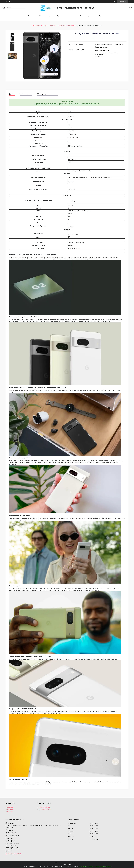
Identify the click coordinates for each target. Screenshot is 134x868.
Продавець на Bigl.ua (67, 865)
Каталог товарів (45, 16)
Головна (31, 16)
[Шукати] (4, 8)
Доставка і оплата (45, 809)
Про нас (60, 16)
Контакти (72, 16)
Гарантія (103, 16)
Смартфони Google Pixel (66, 25)
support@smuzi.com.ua (13, 853)
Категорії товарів (44, 807)
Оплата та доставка (87, 16)
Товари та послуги (41, 25)
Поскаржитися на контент (87, 866)
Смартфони (53, 25)
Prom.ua (77, 863)
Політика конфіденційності (103, 866)
